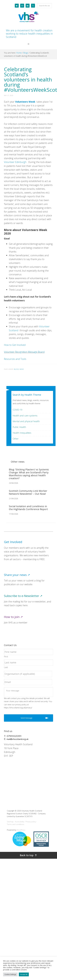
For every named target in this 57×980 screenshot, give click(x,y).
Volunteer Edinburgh (15, 162)
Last (6, 667)
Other (16, 439)
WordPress (21, 830)
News (22, 369)
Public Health (19, 427)
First (6, 657)
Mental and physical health (26, 421)
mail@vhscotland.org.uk (17, 739)
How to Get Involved (15, 345)
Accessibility (20, 822)
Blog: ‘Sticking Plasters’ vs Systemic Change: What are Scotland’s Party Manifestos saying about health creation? (29, 474)
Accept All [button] (24, 974)
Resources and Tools (15, 359)
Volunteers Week (25, 102)
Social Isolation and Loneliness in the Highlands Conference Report (28, 508)
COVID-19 (17, 410)
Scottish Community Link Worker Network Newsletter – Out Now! (28, 492)
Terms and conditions (16, 824)
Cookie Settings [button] (10, 974)
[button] (28, 46)
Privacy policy (31, 822)
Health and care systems (25, 416)
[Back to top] (28, 855)
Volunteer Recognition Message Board (24, 352)
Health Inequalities (22, 433)
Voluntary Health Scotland (28, 17)
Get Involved (13, 542)
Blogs (16, 369)
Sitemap (10, 822)
